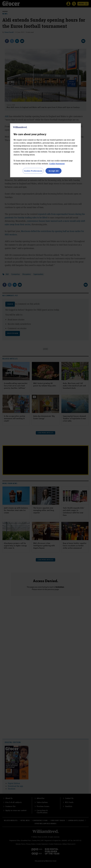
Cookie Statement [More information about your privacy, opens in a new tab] (57, 164)
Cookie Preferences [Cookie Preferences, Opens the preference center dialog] (33, 171)
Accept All (54, 171)
